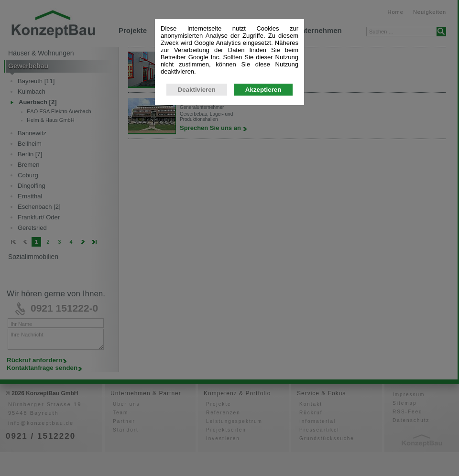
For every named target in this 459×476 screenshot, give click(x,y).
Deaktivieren (197, 92)
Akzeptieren (263, 92)
